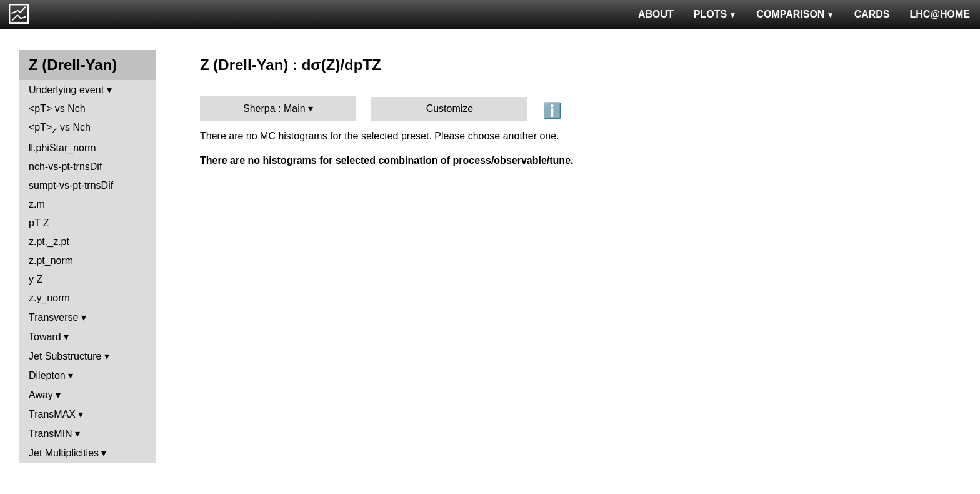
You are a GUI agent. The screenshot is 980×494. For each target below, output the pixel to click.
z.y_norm (49, 298)
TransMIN (51, 434)
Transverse (53, 317)
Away (41, 395)
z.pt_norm (51, 260)
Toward (45, 337)
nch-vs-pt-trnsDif (65, 167)
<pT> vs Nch (57, 108)
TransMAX (52, 414)
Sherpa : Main (274, 108)
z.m (37, 204)
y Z (36, 279)
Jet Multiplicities (64, 453)
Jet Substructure (65, 356)
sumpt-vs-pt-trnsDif (71, 185)
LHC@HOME (940, 14)
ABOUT (656, 14)
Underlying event (66, 90)
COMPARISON (795, 14)
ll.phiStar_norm (62, 148)
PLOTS (715, 14)
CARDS (872, 14)
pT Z (39, 223)
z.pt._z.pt (49, 242)
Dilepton (47, 376)
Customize (450, 108)
